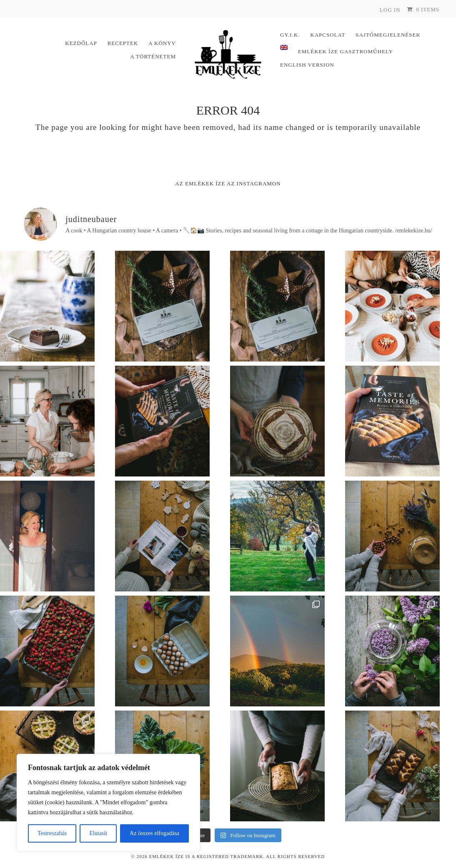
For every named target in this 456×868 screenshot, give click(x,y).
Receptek (123, 43)
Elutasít (98, 833)
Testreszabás (52, 833)
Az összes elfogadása (154, 833)
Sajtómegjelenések (388, 35)
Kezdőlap (81, 43)
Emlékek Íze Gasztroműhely (346, 51)
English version (307, 65)
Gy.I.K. (290, 35)
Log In (390, 10)
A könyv (162, 43)
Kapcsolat (328, 35)
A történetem (153, 56)
